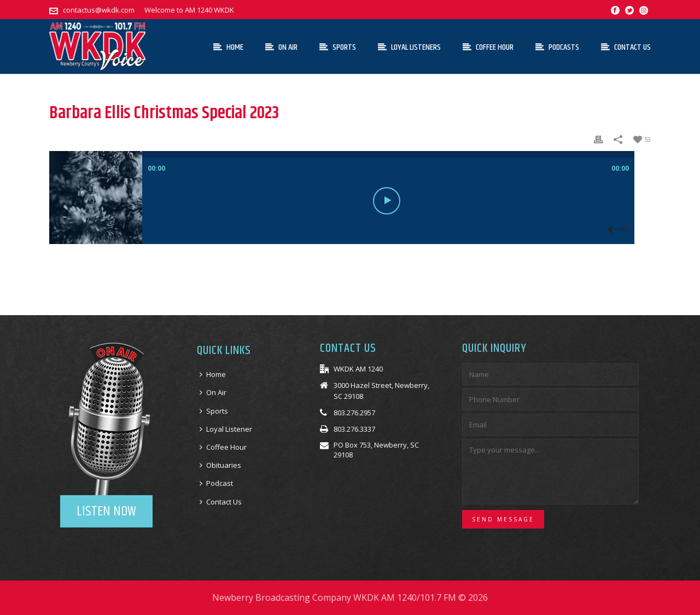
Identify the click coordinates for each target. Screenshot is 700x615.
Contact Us (626, 47)
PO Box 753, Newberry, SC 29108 (376, 450)
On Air (281, 47)
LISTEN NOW (106, 511)
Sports (338, 47)
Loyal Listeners (409, 47)
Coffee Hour (488, 47)
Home (228, 47)
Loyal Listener (226, 429)
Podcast (216, 483)
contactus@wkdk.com (99, 10)
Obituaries (220, 465)
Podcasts (557, 47)
